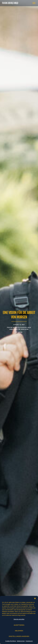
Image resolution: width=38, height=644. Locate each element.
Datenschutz (21, 641)
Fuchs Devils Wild (10, 3)
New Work (25, 329)
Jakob (20, 332)
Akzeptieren (19, 625)
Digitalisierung (21, 327)
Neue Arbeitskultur (20, 328)
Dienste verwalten (19, 619)
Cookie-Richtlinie (11, 641)
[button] (35, 598)
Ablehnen (19, 631)
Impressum (29, 641)
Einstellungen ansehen (19, 636)
